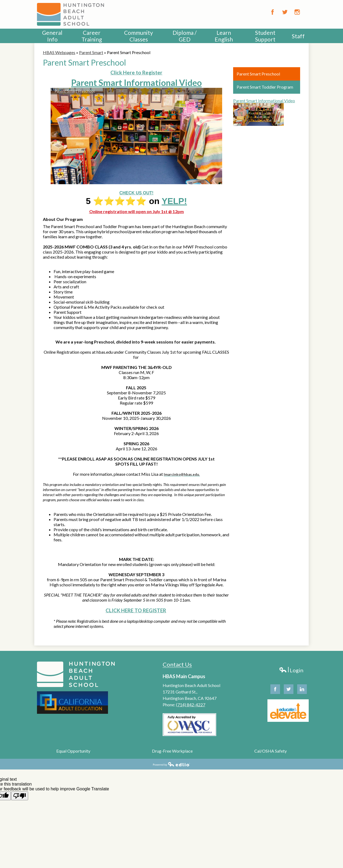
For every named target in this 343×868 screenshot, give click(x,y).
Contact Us (177, 664)
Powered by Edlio (171, 764)
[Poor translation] (20, 796)
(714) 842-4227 (191, 705)
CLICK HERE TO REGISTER (136, 610)
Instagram (297, 12)
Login (291, 670)
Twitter (285, 12)
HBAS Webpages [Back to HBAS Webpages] (59, 52)
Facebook (273, 12)
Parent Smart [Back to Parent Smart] (91, 52)
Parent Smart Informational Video (137, 83)
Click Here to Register (136, 72)
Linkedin (302, 690)
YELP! (174, 201)
